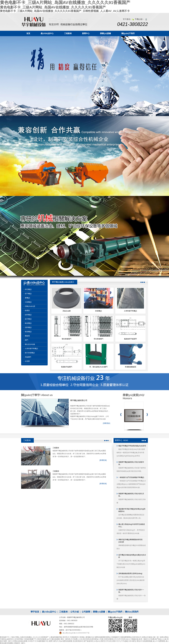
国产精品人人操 (161, 639)
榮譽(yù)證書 (105, 33)
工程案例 (68, 33)
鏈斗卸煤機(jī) (30, 353)
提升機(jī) (28, 319)
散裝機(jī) (28, 332)
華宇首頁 (35, 612)
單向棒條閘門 (98, 339)
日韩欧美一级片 (19, 643)
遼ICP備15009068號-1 (73, 630)
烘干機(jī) (28, 294)
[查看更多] (106, 423)
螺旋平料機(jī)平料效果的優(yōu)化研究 (132, 446)
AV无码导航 (19, 639)
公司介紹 (75, 612)
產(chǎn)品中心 (47, 33)
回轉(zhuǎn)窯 (30, 306)
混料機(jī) (28, 327)
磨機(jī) (27, 298)
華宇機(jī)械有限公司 (79, 400)
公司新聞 (86, 612)
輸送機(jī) (28, 323)
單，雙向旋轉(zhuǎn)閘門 (98, 367)
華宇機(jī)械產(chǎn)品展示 (63, 282)
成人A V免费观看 (159, 641)
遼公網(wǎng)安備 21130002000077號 (76, 633)
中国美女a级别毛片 (7, 639)
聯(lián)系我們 (132, 612)
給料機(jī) (28, 315)
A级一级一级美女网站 (160, 637)
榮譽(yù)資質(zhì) (133, 395)
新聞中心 (86, 33)
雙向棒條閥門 (67, 339)
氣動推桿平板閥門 (130, 339)
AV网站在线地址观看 (20, 641)
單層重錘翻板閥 (130, 367)
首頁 (28, 33)
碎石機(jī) (28, 289)
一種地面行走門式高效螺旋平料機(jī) (131, 477)
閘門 (27, 340)
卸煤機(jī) (98, 311)
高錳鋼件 (28, 357)
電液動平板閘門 (67, 367)
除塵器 (27, 311)
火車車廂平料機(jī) (31, 349)
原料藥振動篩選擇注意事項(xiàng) (130, 574)
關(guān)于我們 (128, 33)
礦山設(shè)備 (30, 344)
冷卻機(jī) (28, 302)
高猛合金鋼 (67, 311)
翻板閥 (27, 336)
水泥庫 (27, 361)
